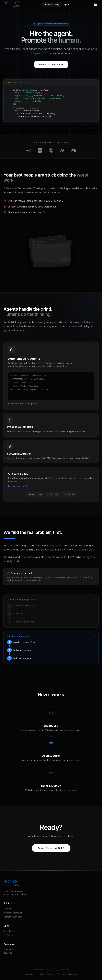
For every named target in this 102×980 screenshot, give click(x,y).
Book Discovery (52, 5)
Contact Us (9, 950)
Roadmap (8, 953)
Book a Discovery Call (51, 64)
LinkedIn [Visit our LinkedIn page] (9, 931)
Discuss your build (19, 486)
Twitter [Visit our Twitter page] (8, 935)
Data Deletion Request (68, 974)
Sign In (66, 5)
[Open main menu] (95, 5)
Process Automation (13, 913)
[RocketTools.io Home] (12, 5)
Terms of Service (47, 974)
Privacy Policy (31, 974)
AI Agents (8, 909)
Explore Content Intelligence (24, 404)
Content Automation (13, 917)
